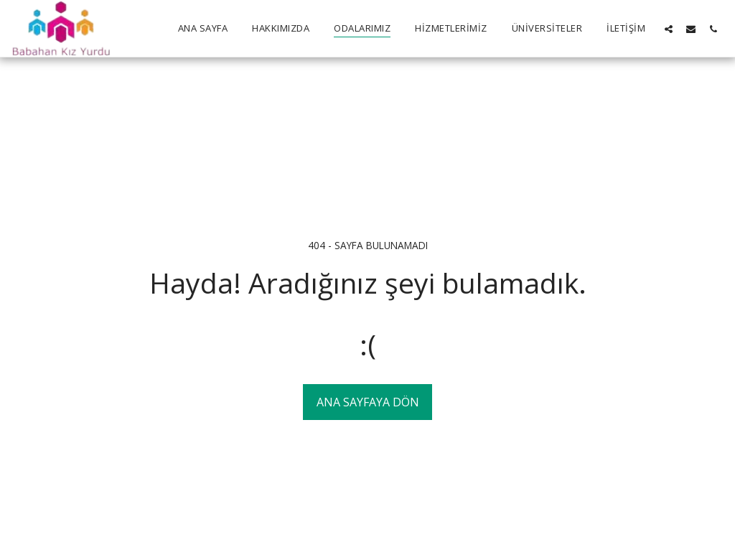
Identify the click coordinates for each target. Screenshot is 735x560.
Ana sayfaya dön (368, 402)
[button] (669, 29)
